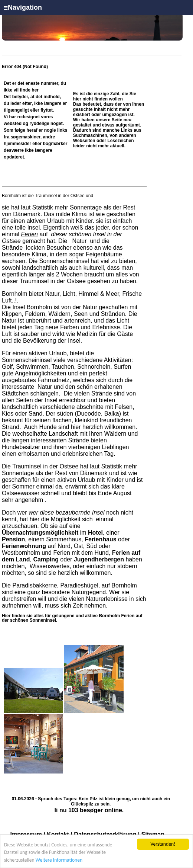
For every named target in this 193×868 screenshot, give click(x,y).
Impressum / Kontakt (40, 834)
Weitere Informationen (59, 860)
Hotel (95, 533)
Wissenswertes (50, 566)
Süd (92, 546)
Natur (79, 241)
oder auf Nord (66, 543)
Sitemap (153, 834)
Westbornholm (21, 553)
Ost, (79, 546)
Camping (46, 559)
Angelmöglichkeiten (40, 373)
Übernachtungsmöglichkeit (40, 533)
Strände (13, 248)
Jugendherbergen (99, 559)
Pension (13, 539)
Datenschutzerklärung (105, 834)
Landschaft (63, 434)
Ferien (30, 234)
